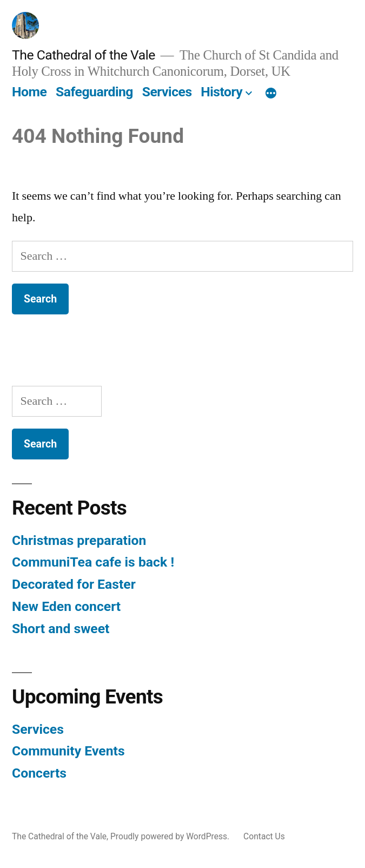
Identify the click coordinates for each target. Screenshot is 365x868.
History (221, 92)
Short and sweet (61, 629)
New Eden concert (66, 606)
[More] (271, 94)
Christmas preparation (79, 540)
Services (167, 92)
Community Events (68, 751)
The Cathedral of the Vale (84, 55)
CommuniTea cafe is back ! (93, 562)
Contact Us (264, 836)
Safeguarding (94, 92)
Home (29, 92)
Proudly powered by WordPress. (171, 836)
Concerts (39, 773)
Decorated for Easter (74, 584)
